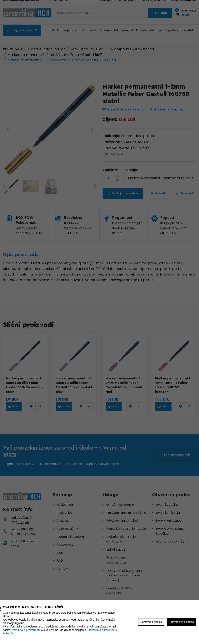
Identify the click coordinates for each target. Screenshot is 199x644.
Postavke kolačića (151, 622)
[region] (99, 322)
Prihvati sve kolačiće (182, 622)
